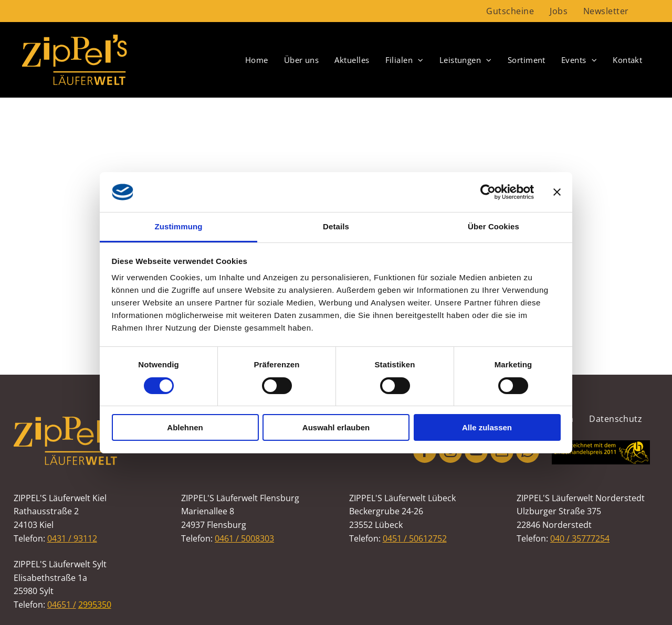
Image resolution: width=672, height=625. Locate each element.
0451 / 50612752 (415, 538)
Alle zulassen (487, 427)
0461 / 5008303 (244, 538)
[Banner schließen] (557, 192)
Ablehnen (185, 427)
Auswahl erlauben (336, 427)
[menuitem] (510, 11)
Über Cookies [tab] (493, 226)
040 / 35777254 (580, 538)
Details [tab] (336, 226)
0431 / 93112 (72, 538)
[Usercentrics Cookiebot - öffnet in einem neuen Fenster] (488, 192)
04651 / (62, 605)
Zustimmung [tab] (179, 226)
